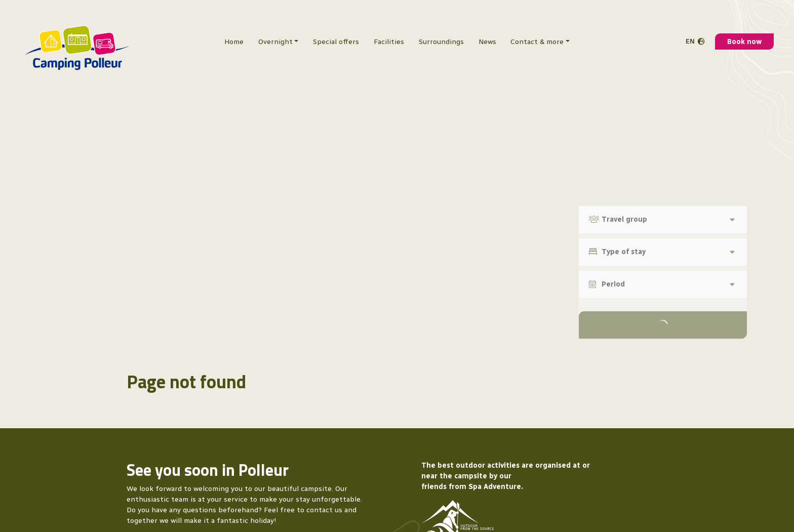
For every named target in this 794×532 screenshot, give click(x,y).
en (690, 35)
